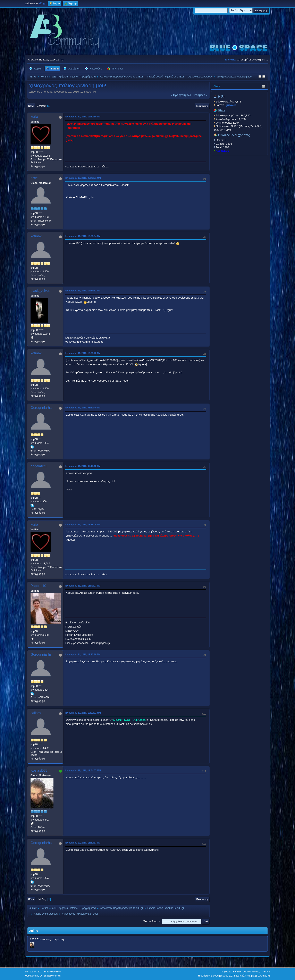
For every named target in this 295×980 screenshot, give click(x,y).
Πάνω (31, 899)
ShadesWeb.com (52, 976)
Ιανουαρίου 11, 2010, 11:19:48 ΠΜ (83, 524)
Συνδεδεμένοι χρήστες (234, 135)
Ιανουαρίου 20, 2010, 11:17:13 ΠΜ (83, 843)
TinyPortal (226, 972)
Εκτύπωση (202, 106)
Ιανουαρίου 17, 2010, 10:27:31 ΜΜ (83, 713)
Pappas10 (38, 586)
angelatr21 (39, 466)
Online (33, 931)
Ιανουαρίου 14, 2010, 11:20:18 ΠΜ (83, 654)
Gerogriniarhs (41, 408)
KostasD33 (222, 151)
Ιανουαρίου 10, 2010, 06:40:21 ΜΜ (83, 178)
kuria (34, 117)
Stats (217, 86)
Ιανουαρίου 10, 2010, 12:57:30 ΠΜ (83, 117)
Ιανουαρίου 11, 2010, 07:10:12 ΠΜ (83, 466)
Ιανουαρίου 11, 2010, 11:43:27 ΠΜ (83, 586)
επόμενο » (201, 95)
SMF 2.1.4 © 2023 (34, 972)
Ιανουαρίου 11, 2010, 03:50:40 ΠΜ (83, 408)
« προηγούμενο (181, 95)
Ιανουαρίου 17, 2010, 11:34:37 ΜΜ (83, 770)
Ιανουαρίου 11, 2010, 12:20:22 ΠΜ (83, 353)
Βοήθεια (237, 972)
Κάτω (31, 106)
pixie (34, 178)
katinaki (36, 236)
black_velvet (40, 291)
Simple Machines (52, 972)
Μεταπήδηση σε (152, 921)
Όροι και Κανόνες (251, 972)
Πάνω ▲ (266, 972)
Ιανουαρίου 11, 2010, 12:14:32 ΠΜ (83, 291)
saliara (36, 713)
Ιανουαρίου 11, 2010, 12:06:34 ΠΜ (83, 236)
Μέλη (222, 97)
